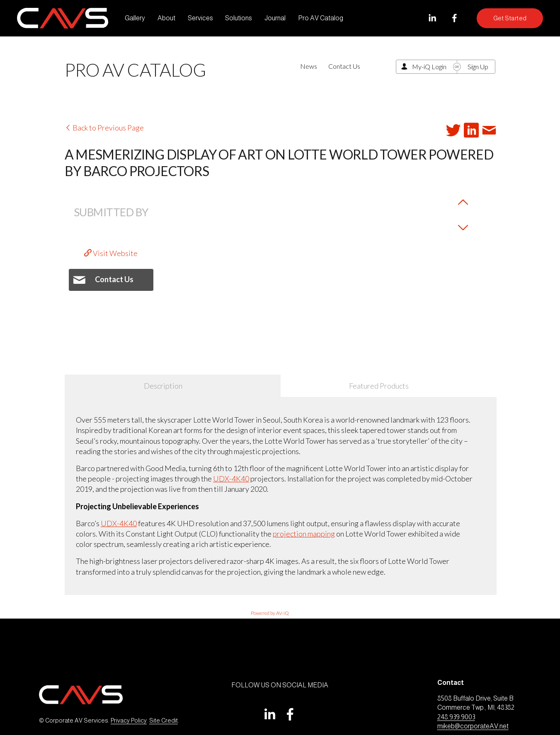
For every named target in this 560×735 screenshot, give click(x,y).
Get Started (510, 18)
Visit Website (111, 253)
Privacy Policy (129, 720)
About (166, 18)
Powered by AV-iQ (270, 613)
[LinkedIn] (432, 18)
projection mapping (304, 534)
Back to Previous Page (104, 128)
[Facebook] (455, 18)
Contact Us (344, 66)
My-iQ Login (429, 66)
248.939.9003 (456, 717)
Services (200, 18)
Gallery (135, 18)
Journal (275, 18)
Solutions (239, 18)
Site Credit (164, 720)
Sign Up (478, 66)
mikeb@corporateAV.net (473, 726)
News (309, 66)
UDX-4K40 (231, 479)
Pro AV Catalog (321, 18)
